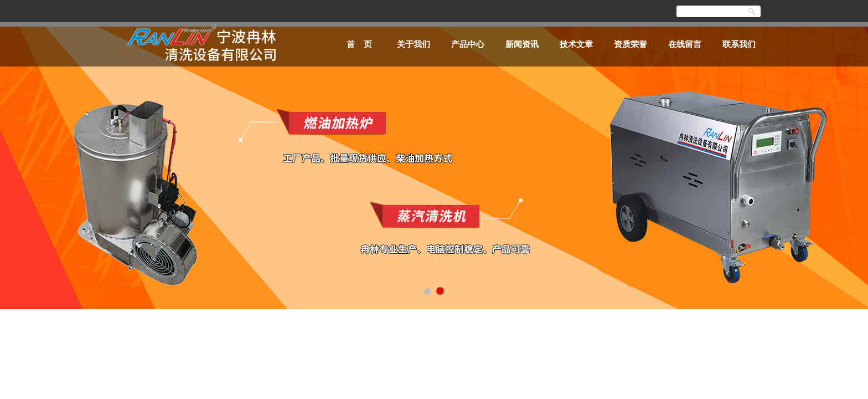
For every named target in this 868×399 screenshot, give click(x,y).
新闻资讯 (522, 44)
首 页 (360, 44)
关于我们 (414, 44)
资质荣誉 (631, 44)
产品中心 (468, 44)
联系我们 (739, 44)
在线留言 (685, 44)
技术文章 (576, 44)
